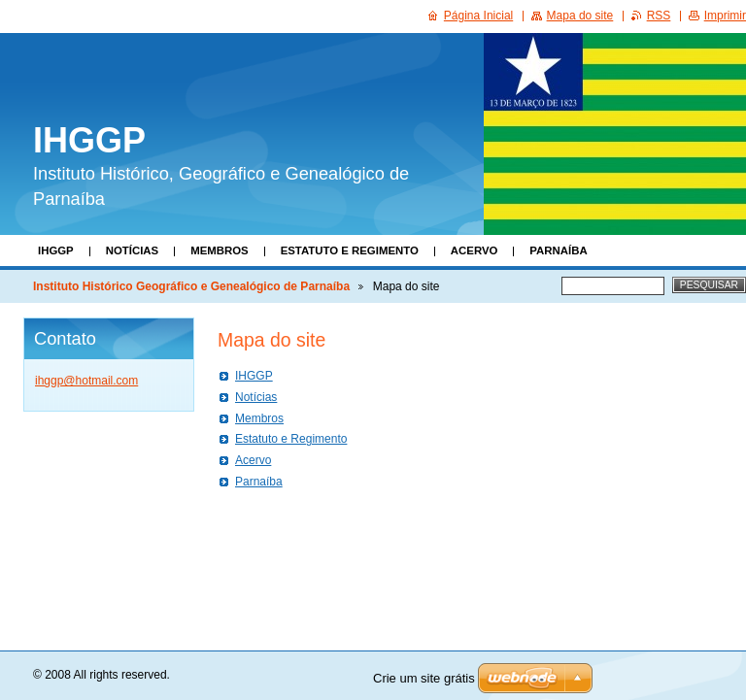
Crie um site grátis (424, 678)
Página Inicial (478, 16)
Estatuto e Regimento (350, 250)
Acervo (475, 250)
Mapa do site (580, 16)
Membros (219, 250)
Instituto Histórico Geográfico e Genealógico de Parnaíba (191, 286)
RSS (659, 16)
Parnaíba (558, 250)
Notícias (132, 250)
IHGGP (56, 250)
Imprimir (725, 16)
